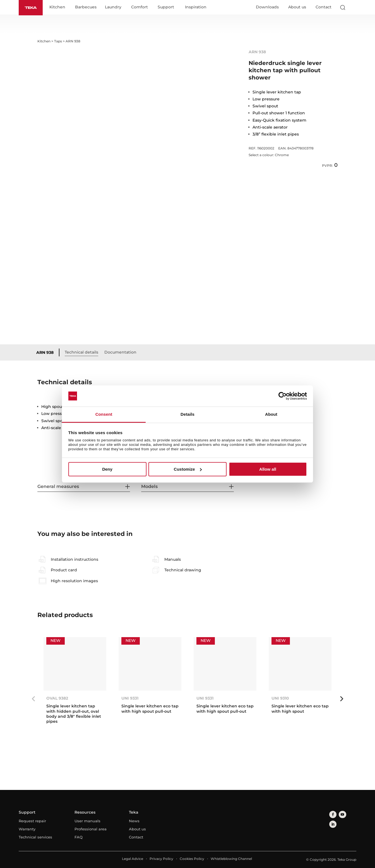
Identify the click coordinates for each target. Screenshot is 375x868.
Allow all (268, 469)
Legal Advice (133, 859)
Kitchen (60, 8)
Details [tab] (187, 414)
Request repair (32, 821)
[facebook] (332, 814)
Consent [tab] (104, 414)
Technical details (84, 352)
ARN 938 (48, 353)
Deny (107, 469)
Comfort (142, 8)
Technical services (35, 837)
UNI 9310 (280, 699)
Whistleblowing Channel (231, 859)
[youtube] (340, 814)
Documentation (123, 352)
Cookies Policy (192, 859)
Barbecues (89, 8)
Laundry (116, 8)
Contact (324, 8)
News (134, 821)
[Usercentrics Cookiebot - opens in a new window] (283, 396)
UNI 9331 (130, 699)
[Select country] (354, 8)
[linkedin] (349, 814)
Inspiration (199, 8)
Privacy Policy (161, 859)
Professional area (91, 829)
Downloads (267, 8)
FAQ (79, 837)
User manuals (87, 821)
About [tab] (271, 414)
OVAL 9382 (57, 699)
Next (342, 699)
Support (169, 8)
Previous (33, 699)
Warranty (27, 829)
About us (297, 8)
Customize (188, 469)
